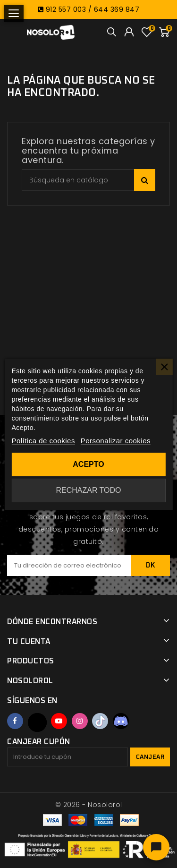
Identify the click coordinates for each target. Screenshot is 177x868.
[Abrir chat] (156, 847)
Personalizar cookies (116, 441)
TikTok (100, 721)
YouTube (59, 721)
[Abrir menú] (14, 13)
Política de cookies (43, 441)
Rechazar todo (88, 490)
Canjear (150, 757)
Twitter (37, 722)
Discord (121, 721)
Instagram (80, 721)
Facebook (15, 721)
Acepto (88, 464)
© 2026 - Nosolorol (89, 805)
